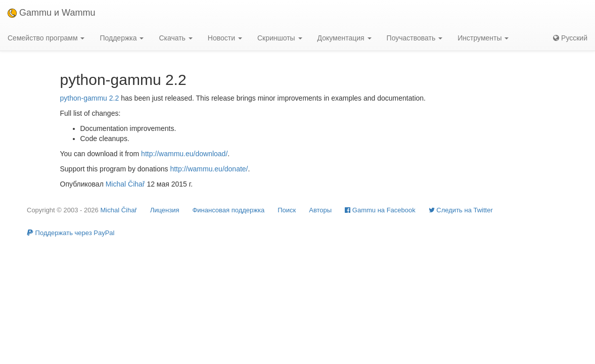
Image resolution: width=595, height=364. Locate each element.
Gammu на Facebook (380, 210)
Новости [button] (225, 38)
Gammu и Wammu (51, 13)
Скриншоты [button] (280, 38)
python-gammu (84, 98)
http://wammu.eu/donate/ (209, 169)
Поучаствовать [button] (415, 38)
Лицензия (165, 210)
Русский (570, 38)
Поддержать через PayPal (71, 233)
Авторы (320, 210)
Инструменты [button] (483, 38)
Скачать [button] (175, 38)
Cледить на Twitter (461, 210)
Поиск (287, 210)
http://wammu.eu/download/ (184, 154)
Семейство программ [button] (46, 38)
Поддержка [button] (122, 38)
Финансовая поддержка (228, 210)
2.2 (114, 98)
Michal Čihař (125, 184)
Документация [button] (345, 38)
